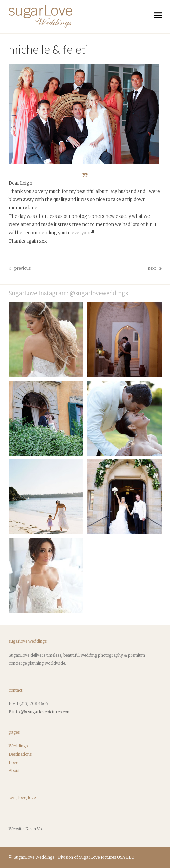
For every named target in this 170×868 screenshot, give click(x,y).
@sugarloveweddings (99, 294)
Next (155, 269)
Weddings (18, 746)
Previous (20, 269)
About (14, 770)
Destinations (20, 754)
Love (13, 762)
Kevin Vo (33, 829)
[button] (158, 15)
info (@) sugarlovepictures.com (41, 712)
